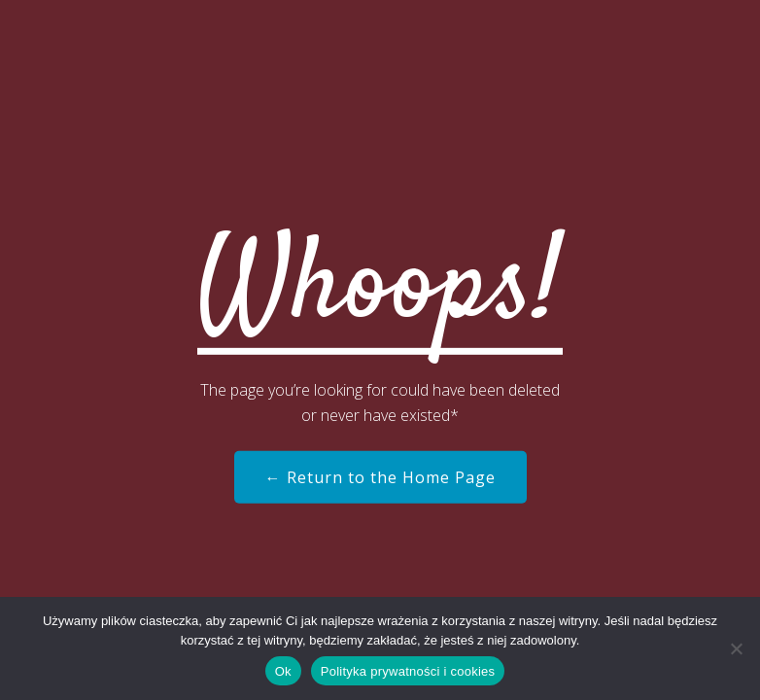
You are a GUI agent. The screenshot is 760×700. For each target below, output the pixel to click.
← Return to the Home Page (380, 477)
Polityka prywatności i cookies (408, 671)
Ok (283, 671)
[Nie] (736, 648)
